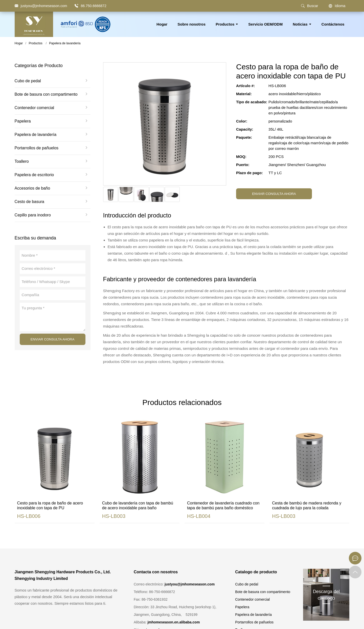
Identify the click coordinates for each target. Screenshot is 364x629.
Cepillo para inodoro (33, 215)
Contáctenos (333, 24)
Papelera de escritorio (34, 175)
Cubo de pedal (28, 81)
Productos (227, 24)
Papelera (23, 121)
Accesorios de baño (32, 188)
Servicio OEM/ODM (265, 24)
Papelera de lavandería (65, 43)
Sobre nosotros (191, 24)
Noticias (302, 24)
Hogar (162, 24)
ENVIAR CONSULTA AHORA (53, 339)
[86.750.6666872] (76, 6)
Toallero (22, 161)
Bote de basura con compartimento (46, 94)
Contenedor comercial (35, 108)
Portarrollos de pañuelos (37, 148)
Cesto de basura (29, 202)
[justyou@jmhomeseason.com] (41, 6)
